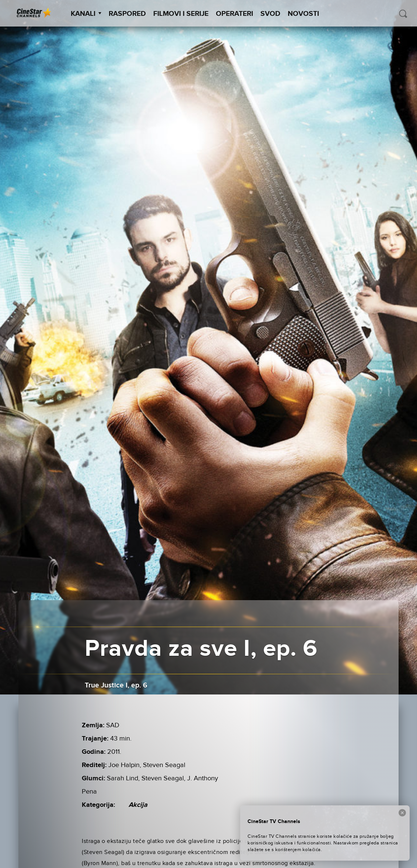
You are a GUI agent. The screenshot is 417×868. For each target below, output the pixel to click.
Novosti (303, 14)
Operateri (234, 14)
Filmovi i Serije (181, 14)
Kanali (86, 14)
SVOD (270, 14)
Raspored (127, 14)
